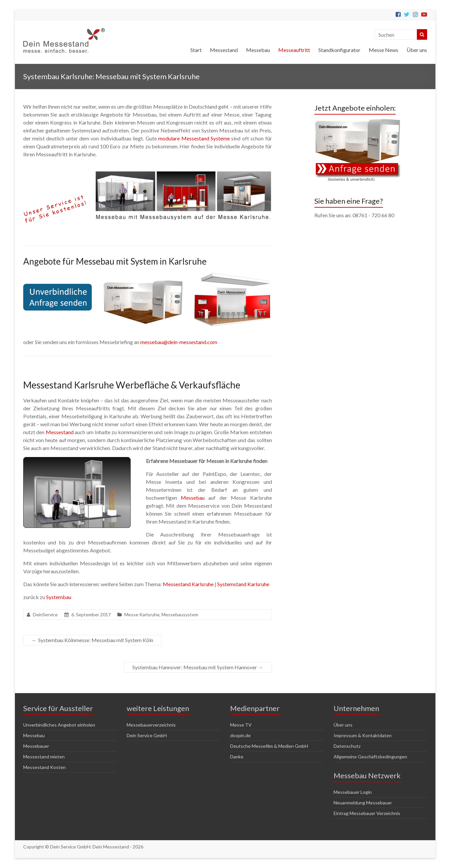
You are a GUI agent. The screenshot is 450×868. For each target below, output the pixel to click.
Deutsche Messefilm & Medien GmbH (269, 746)
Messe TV (241, 725)
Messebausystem (180, 614)
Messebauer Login (353, 792)
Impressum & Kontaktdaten (363, 735)
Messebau (258, 50)
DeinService (45, 614)
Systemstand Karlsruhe (243, 584)
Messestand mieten (44, 757)
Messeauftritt (294, 50)
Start (196, 50)
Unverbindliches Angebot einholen (59, 725)
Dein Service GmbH (147, 735)
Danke (237, 757)
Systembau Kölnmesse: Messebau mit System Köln (93, 640)
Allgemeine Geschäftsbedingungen (370, 757)
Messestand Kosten (44, 767)
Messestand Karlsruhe (188, 584)
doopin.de (240, 735)
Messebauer (36, 746)
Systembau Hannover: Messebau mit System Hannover (198, 667)
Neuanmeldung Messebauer (363, 803)
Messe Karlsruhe (142, 614)
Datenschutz (347, 746)
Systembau (59, 597)
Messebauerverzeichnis (151, 725)
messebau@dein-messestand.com (179, 342)
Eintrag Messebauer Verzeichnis (367, 813)
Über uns (417, 50)
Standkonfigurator (339, 50)
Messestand (224, 50)
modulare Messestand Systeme (194, 138)
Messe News (384, 50)
